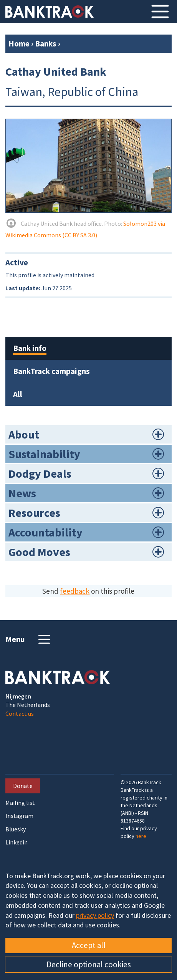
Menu (29, 639)
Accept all (89, 945)
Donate (23, 786)
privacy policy (95, 915)
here (141, 836)
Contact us (20, 713)
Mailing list (20, 803)
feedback (75, 591)
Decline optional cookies (89, 964)
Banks (46, 44)
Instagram (19, 816)
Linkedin (17, 842)
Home (19, 44)
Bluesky (16, 829)
